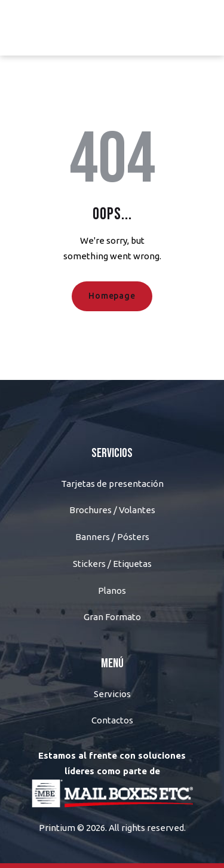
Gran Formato (112, 617)
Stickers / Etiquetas (112, 564)
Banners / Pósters (112, 537)
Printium (57, 828)
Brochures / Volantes (112, 510)
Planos (112, 591)
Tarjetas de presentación (112, 484)
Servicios (112, 694)
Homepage (112, 296)
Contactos (112, 720)
